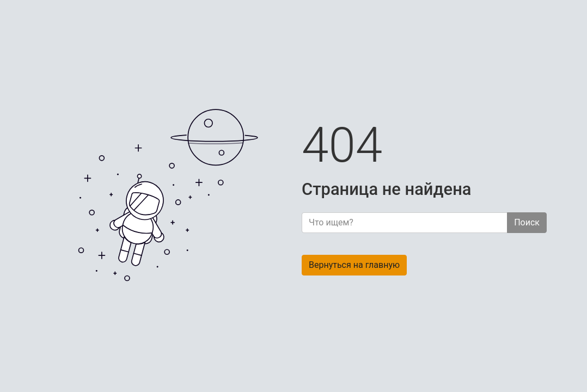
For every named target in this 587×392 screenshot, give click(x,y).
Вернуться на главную (354, 265)
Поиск (527, 222)
